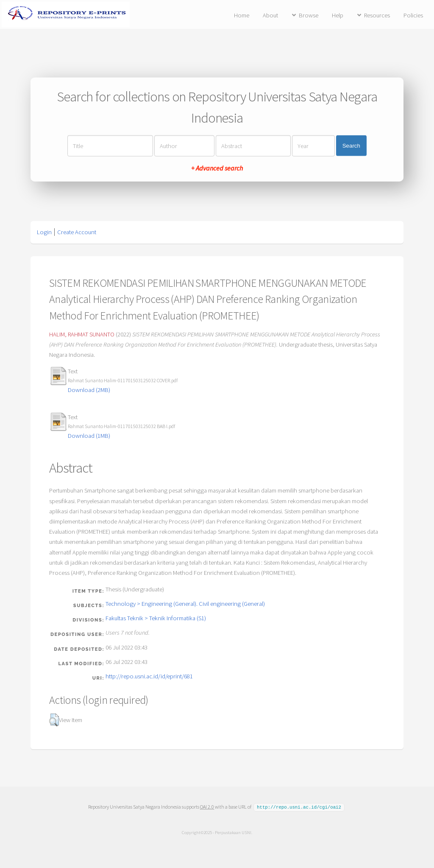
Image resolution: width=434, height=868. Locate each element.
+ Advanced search (217, 168)
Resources (377, 15)
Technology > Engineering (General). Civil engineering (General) (185, 604)
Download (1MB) (89, 436)
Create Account (77, 232)
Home (242, 15)
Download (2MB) (89, 390)
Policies (413, 15)
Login (44, 232)
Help (338, 15)
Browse (309, 15)
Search (351, 146)
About (270, 15)
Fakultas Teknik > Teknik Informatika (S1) (156, 618)
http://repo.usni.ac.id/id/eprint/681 (149, 676)
